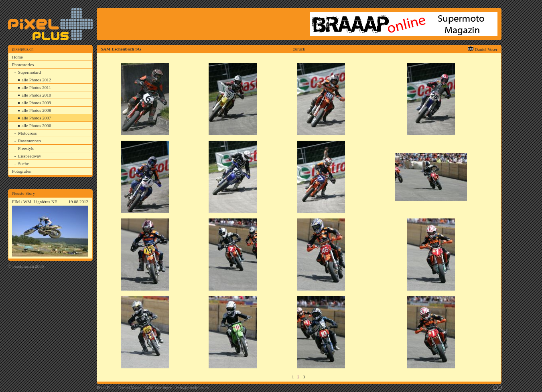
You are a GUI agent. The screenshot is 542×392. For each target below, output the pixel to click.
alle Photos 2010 (36, 95)
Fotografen (22, 171)
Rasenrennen (29, 141)
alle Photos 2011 (36, 87)
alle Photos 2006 (36, 125)
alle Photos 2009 (36, 103)
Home (17, 57)
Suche (23, 164)
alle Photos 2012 (36, 80)
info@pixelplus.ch (192, 388)
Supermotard (29, 72)
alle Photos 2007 (36, 118)
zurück (299, 49)
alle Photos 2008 (36, 110)
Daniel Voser (486, 49)
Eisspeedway (29, 156)
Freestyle (26, 148)
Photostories (23, 65)
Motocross (27, 133)
